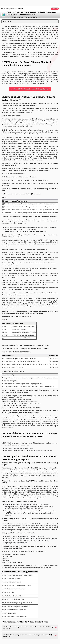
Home (9, 17)
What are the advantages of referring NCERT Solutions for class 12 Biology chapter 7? (28, 628)
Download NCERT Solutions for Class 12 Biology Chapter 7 (30, 89)
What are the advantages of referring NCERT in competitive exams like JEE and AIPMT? (28, 636)
